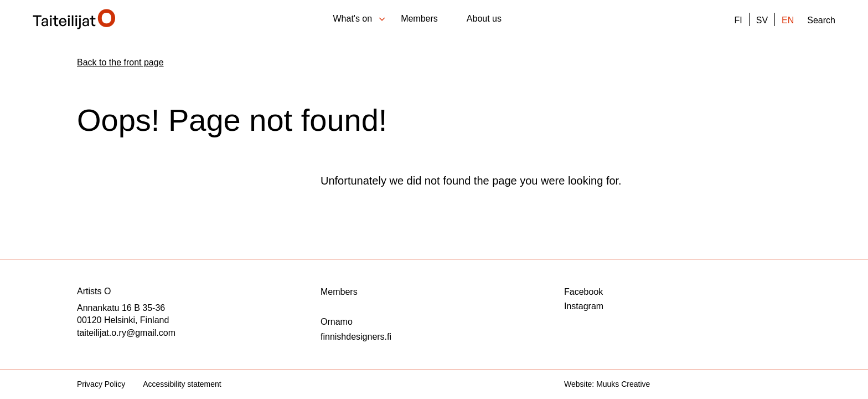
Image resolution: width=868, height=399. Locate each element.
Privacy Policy (101, 384)
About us (484, 19)
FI (738, 21)
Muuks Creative (623, 384)
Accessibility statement (182, 384)
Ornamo (337, 322)
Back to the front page (120, 62)
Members (419, 19)
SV (762, 21)
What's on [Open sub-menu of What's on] (361, 19)
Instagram (584, 306)
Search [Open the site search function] (821, 21)
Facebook (583, 292)
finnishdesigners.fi (356, 337)
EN (788, 21)
